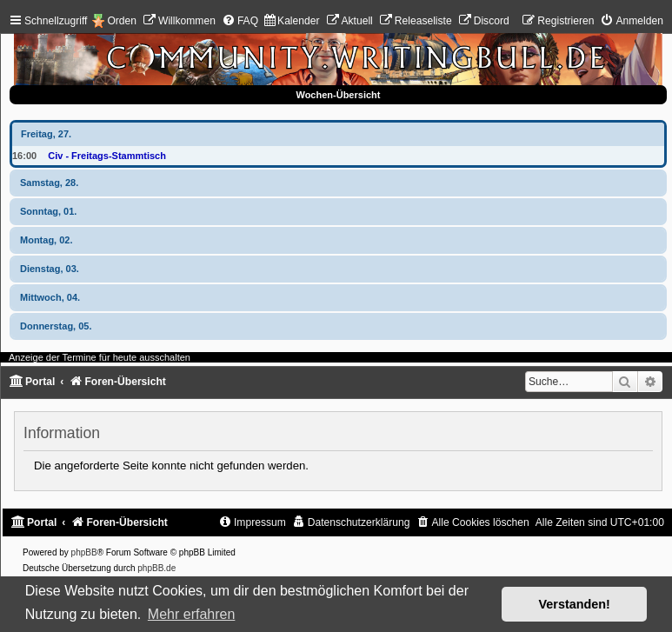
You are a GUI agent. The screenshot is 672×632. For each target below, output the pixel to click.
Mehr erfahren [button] (192, 614)
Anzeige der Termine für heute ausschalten (100, 357)
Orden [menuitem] (122, 21)
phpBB (84, 552)
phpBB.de (156, 568)
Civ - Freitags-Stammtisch (107, 156)
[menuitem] (179, 21)
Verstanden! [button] (575, 604)
